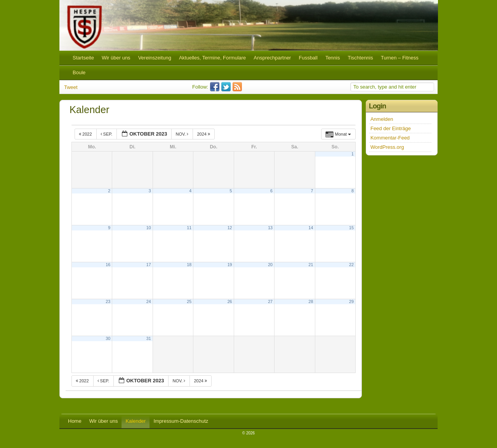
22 (351, 265)
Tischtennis (360, 58)
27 (270, 302)
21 (311, 265)
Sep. (107, 134)
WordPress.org (387, 147)
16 (108, 265)
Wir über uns (116, 58)
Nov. (182, 134)
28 (311, 302)
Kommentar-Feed (390, 138)
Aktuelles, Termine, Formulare (212, 58)
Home (75, 421)
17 (149, 265)
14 (311, 228)
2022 (86, 134)
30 (108, 338)
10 (149, 228)
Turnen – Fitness (400, 58)
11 (189, 228)
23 (108, 302)
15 (351, 228)
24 (149, 302)
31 (149, 338)
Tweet (71, 87)
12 (230, 228)
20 (270, 265)
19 (230, 265)
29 (351, 302)
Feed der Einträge (391, 128)
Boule (79, 72)
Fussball (308, 58)
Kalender (136, 421)
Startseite (83, 58)
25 (189, 302)
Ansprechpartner (272, 58)
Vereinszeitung (155, 58)
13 (270, 228)
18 (189, 265)
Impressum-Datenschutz (181, 421)
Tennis (333, 58)
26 (230, 302)
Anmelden (382, 119)
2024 (204, 134)
